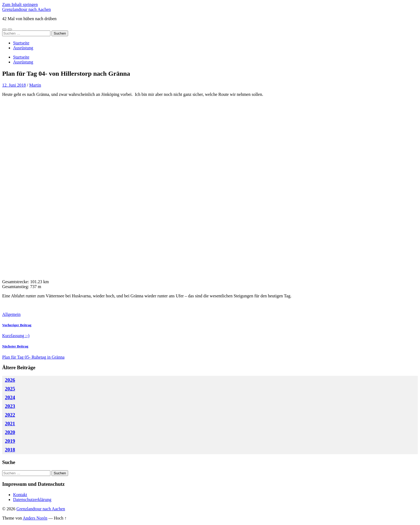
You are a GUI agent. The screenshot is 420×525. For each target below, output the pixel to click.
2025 (10, 389)
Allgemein (11, 314)
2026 (10, 380)
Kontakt (20, 495)
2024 (10, 397)
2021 (10, 424)
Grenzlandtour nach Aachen (27, 9)
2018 (10, 450)
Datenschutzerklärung (32, 500)
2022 (10, 415)
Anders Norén (35, 518)
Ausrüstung (23, 48)
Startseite (21, 43)
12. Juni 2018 (14, 85)
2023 (10, 406)
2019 (10, 441)
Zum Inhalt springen (20, 4)
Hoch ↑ (60, 518)
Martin (35, 85)
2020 (10, 432)
